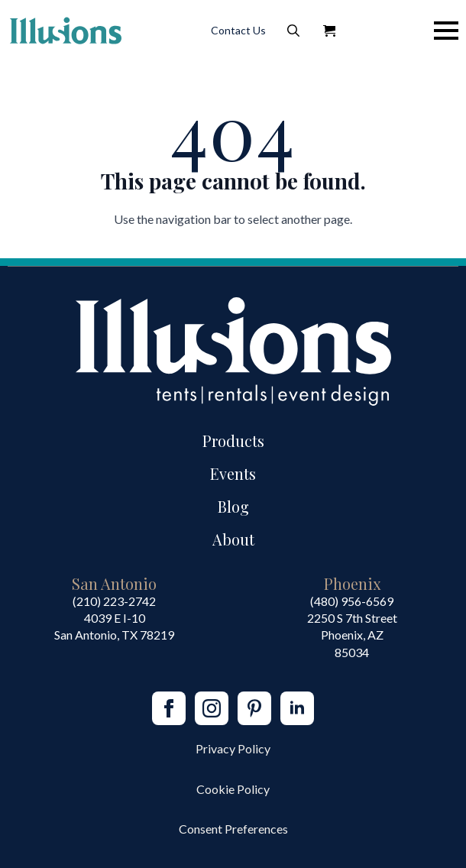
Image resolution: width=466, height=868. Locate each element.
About (233, 539)
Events (233, 473)
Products (233, 440)
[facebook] (169, 708)
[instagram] (212, 708)
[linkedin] (297, 708)
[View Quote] (329, 31)
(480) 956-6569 (352, 601)
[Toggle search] (293, 31)
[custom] (254, 708)
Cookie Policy (233, 789)
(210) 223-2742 (114, 601)
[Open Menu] (446, 31)
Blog (233, 506)
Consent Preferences (233, 829)
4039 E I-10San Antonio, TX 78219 (114, 626)
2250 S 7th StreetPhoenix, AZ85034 (352, 635)
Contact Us (238, 30)
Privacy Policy (233, 748)
